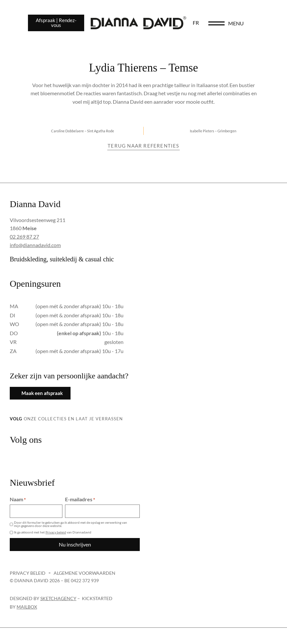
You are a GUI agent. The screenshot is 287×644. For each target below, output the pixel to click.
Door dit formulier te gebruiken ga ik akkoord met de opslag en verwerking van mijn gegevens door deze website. (71, 524)
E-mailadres (80, 499)
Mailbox (27, 607)
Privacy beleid (56, 532)
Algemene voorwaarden (85, 573)
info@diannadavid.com (35, 245)
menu (253, 23)
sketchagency (58, 598)
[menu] (234, 23)
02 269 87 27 (24, 237)
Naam (18, 499)
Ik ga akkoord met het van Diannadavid (53, 532)
